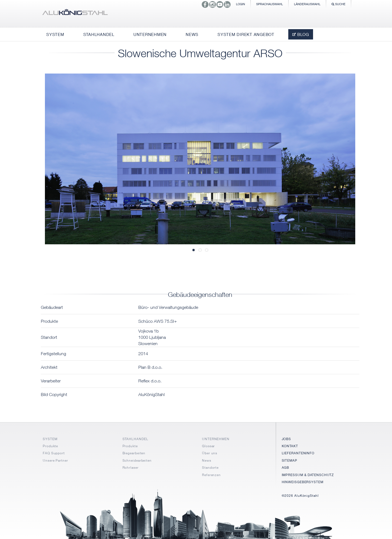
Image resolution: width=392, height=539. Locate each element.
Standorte (210, 468)
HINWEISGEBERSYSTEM (303, 482)
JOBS (287, 439)
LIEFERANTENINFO (298, 453)
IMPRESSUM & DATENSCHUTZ (308, 475)
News (207, 460)
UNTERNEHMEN (216, 439)
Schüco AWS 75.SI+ (158, 321)
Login (241, 4)
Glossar (208, 446)
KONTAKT (290, 446)
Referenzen (211, 475)
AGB (286, 468)
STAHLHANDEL (135, 439)
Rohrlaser (131, 468)
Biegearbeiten (134, 453)
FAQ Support (54, 453)
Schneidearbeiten (137, 460)
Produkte (50, 446)
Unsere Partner (55, 460)
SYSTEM (50, 439)
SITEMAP (290, 460)
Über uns (210, 453)
